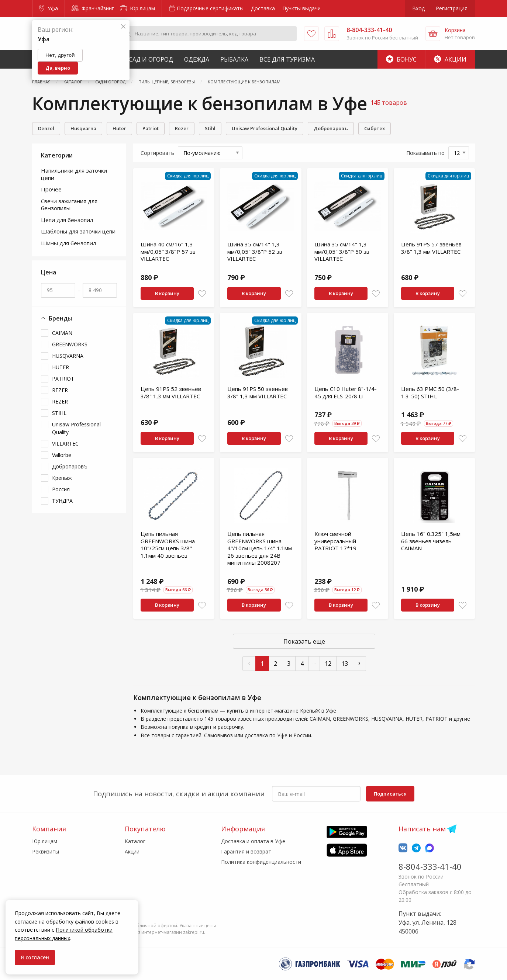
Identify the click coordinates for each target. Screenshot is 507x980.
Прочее (51, 189)
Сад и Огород (151, 59)
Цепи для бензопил (67, 220)
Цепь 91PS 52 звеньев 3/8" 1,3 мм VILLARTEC (171, 392)
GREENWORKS (70, 344)
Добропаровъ (331, 128)
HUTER (61, 367)
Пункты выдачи (301, 8)
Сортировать (157, 153)
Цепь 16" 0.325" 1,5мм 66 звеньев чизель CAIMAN (431, 541)
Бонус (401, 59)
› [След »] (359, 663)
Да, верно (58, 68)
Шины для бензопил (68, 243)
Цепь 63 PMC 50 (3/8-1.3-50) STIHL (430, 392)
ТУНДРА (62, 501)
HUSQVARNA (68, 356)
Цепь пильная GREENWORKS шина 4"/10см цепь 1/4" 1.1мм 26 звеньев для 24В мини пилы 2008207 (260, 548)
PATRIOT (63, 379)
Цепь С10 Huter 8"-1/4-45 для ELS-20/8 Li (346, 392)
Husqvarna (83, 128)
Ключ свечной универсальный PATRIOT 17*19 (335, 541)
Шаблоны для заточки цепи (78, 231)
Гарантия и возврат (246, 851)
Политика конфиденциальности (261, 862)
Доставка (263, 8)
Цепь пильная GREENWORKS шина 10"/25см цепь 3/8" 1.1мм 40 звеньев (168, 545)
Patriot (151, 128)
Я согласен (35, 957)
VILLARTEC (65, 444)
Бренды (56, 318)
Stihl (210, 128)
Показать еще (304, 641)
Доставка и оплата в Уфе (253, 841)
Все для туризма (287, 59)
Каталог (135, 841)
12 (328, 664)
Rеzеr (182, 128)
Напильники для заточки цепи (74, 174)
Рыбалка (234, 59)
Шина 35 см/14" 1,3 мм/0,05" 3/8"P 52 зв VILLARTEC (255, 251)
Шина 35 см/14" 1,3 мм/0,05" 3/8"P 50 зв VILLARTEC (342, 251)
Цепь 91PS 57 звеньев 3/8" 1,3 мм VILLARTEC (431, 248)
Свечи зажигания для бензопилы (69, 205)
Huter (119, 128)
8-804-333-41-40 (430, 866)
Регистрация (452, 8)
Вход (418, 8)
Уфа (49, 8)
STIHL (59, 413)
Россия (61, 489)
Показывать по (425, 153)
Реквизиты (46, 851)
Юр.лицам (137, 8)
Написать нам (422, 829)
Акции (450, 59)
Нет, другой (60, 55)
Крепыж (62, 478)
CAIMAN (62, 333)
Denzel (46, 128)
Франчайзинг (93, 8)
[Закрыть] (123, 27)
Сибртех (375, 128)
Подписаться (390, 794)
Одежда (197, 59)
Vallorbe (62, 455)
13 (345, 664)
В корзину (167, 293)
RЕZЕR (60, 401)
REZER (60, 390)
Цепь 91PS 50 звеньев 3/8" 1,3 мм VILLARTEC (258, 392)
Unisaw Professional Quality (265, 128)
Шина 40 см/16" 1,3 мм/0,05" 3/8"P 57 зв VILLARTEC (168, 251)
